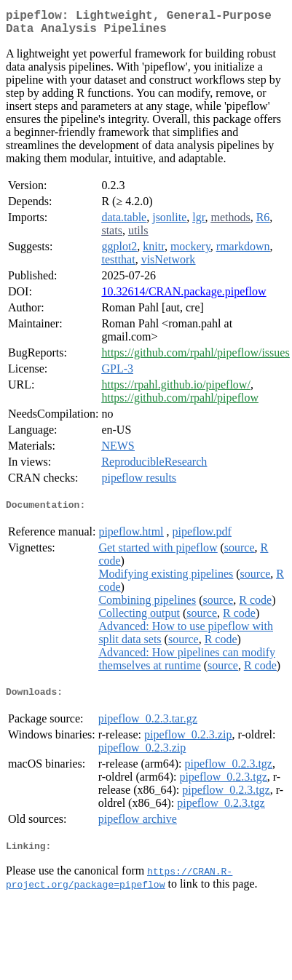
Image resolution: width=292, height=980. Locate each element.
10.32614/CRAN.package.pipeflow (184, 297)
